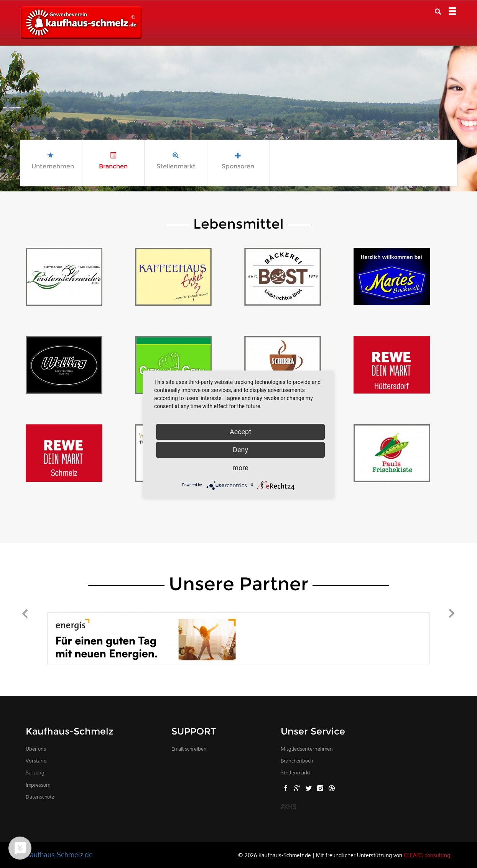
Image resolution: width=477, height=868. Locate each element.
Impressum (38, 785)
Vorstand (36, 761)
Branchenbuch (297, 761)
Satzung (35, 772)
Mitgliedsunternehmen (307, 749)
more (240, 468)
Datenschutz (40, 797)
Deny (240, 450)
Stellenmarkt (296, 772)
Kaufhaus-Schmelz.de (59, 855)
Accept (240, 432)
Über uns (36, 749)
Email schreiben (189, 749)
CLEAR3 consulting (427, 855)
